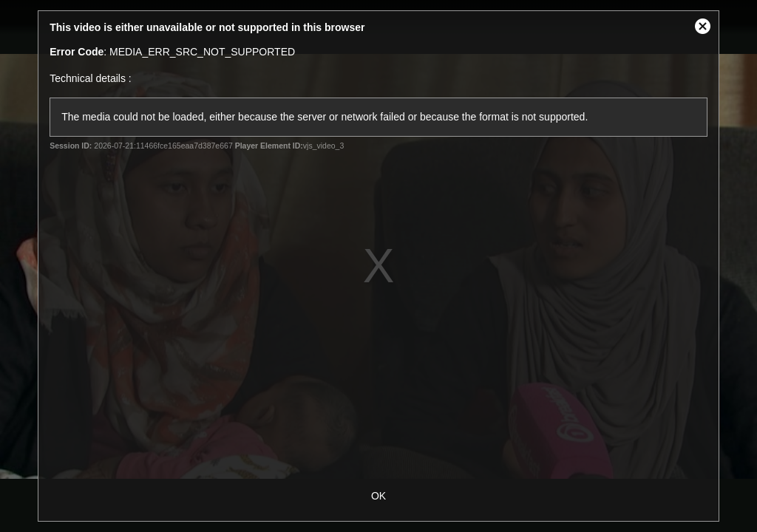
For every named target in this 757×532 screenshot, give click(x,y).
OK (378, 496)
